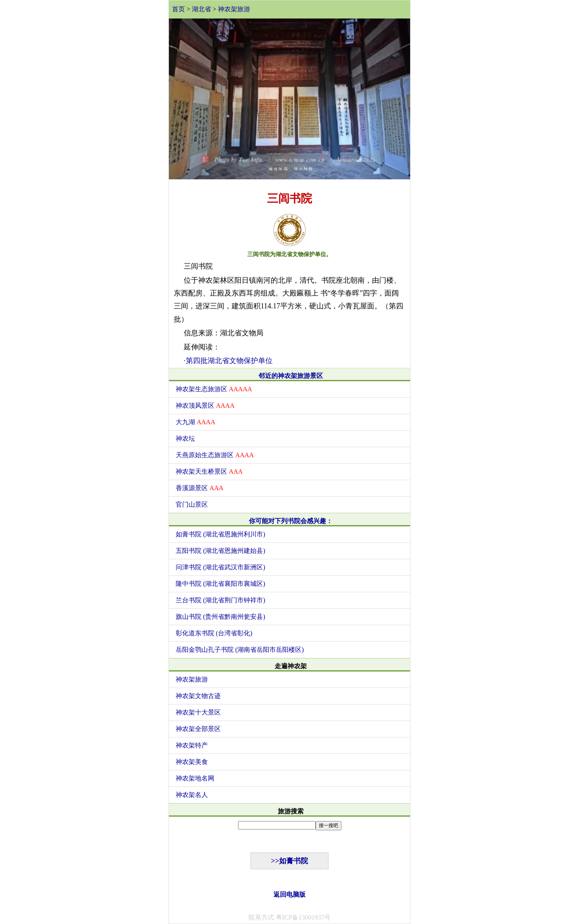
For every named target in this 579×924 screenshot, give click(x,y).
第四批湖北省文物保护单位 (229, 361)
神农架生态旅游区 (214, 389)
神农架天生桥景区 (209, 471)
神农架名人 (192, 795)
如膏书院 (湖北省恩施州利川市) (221, 534)
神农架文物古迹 (198, 696)
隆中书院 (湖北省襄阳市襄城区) (221, 584)
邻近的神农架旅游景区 (291, 376)
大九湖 (195, 422)
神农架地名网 (195, 778)
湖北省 (201, 9)
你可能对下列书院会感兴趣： (291, 521)
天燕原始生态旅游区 (215, 455)
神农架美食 (192, 762)
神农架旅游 (234, 9)
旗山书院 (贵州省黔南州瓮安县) (221, 617)
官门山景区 (192, 504)
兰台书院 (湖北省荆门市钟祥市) (221, 600)
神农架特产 (192, 745)
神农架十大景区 (198, 712)
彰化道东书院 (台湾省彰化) (214, 633)
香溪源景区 (200, 488)
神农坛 (185, 438)
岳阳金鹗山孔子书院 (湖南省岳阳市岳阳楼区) (240, 650)
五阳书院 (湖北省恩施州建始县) (221, 551)
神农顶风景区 (205, 406)
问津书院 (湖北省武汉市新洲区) (221, 567)
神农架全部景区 (198, 729)
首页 (179, 9)
